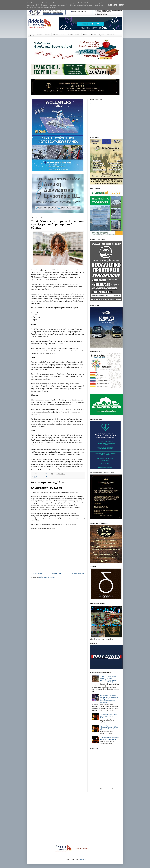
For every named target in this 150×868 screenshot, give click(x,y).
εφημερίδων (106, 789)
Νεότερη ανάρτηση (37, 573)
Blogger (83, 859)
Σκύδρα (63, 35)
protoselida (111, 789)
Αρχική (32, 35)
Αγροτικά (94, 35)
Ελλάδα (70, 35)
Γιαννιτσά (47, 35)
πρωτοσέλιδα (100, 789)
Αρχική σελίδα (57, 573)
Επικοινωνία (111, 35)
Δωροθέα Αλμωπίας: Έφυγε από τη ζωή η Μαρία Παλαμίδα (109, 716)
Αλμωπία (39, 35)
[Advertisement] (75, 820)
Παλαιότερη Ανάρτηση (77, 573)
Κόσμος (78, 35)
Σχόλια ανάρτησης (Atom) (47, 577)
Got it (121, 5)
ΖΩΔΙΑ (46, 477)
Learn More (112, 5)
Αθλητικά (86, 35)
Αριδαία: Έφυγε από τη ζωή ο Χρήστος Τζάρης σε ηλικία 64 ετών (109, 728)
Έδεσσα (55, 35)
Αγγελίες (102, 35)
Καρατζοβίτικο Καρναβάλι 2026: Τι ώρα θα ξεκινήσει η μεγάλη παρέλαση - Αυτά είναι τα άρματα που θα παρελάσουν (109, 699)
